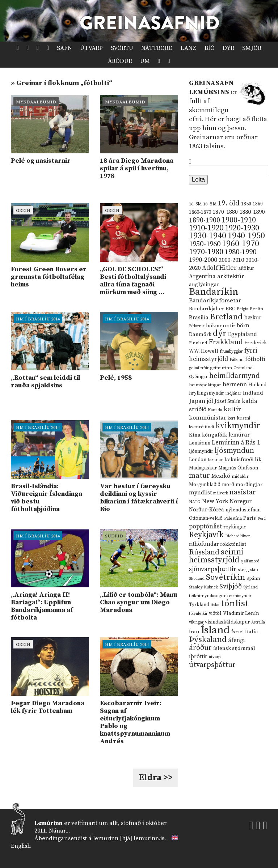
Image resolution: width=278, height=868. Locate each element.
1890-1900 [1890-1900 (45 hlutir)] (205, 220)
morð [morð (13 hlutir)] (228, 485)
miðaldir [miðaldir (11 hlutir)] (240, 476)
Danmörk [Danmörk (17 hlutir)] (200, 335)
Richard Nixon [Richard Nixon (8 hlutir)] (238, 536)
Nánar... (59, 831)
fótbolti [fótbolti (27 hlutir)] (255, 359)
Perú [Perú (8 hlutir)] (262, 519)
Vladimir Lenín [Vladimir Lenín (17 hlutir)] (241, 613)
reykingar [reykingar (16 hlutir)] (235, 527)
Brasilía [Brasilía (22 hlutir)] (199, 318)
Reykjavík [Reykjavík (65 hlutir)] (206, 535)
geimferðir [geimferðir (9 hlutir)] (199, 368)
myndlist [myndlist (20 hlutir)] (200, 493)
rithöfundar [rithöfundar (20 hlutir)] (204, 544)
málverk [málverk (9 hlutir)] (221, 493)
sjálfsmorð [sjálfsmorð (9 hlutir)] (250, 561)
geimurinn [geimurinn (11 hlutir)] (221, 368)
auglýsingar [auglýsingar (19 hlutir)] (204, 284)
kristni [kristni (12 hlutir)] (243, 418)
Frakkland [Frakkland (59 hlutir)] (226, 342)
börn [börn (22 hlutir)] (243, 326)
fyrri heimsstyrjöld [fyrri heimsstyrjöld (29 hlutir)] (223, 355)
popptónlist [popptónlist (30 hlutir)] (205, 527)
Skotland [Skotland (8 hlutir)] (197, 579)
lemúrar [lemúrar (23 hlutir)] (239, 435)
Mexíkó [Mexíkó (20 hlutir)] (221, 476)
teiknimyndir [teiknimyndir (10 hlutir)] (239, 596)
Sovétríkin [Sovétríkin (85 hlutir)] (226, 577)
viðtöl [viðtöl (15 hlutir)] (215, 613)
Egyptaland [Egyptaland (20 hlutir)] (243, 334)
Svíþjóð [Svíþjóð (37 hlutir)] (231, 586)
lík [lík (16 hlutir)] (258, 460)
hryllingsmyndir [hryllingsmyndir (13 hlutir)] (207, 393)
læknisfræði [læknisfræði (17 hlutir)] (239, 460)
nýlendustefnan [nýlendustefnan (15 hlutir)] (243, 510)
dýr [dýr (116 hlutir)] (220, 333)
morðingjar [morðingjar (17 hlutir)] (249, 485)
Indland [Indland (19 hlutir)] (253, 393)
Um (145, 61)
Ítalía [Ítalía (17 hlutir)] (252, 632)
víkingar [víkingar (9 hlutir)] (196, 622)
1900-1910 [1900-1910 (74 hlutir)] (239, 220)
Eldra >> (156, 778)
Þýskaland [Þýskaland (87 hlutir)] (208, 640)
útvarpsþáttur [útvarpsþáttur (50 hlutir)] (212, 665)
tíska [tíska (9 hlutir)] (215, 605)
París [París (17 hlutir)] (250, 518)
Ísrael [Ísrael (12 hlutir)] (237, 632)
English (21, 846)
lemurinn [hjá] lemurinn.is (129, 838)
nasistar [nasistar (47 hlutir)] (243, 492)
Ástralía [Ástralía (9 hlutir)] (258, 622)
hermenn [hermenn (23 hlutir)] (235, 384)
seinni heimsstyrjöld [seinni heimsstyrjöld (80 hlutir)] (216, 556)
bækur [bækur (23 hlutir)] (253, 318)
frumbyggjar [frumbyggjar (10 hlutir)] (231, 351)
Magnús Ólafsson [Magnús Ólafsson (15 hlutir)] (238, 468)
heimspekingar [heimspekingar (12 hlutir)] (205, 385)
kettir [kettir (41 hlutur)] (232, 409)
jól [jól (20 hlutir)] (210, 401)
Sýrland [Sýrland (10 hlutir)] (250, 587)
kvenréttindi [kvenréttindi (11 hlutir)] (201, 427)
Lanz (189, 48)
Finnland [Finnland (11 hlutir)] (198, 343)
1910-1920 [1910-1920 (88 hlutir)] (206, 228)
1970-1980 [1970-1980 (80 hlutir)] (206, 252)
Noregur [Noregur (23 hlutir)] (241, 501)
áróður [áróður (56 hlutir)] (200, 648)
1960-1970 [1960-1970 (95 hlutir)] (241, 244)
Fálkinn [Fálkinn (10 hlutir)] (237, 360)
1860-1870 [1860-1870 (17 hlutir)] (200, 212)
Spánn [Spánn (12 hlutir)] (253, 578)
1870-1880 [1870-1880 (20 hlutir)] (225, 212)
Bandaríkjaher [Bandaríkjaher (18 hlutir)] (207, 309)
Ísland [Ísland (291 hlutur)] (215, 630)
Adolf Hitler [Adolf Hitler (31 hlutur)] (219, 268)
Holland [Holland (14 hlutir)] (257, 385)
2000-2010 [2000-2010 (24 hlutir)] (231, 260)
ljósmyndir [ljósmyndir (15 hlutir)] (201, 451)
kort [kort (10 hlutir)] (231, 418)
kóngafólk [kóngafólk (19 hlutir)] (214, 435)
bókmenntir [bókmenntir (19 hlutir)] (221, 326)
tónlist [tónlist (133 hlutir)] (235, 603)
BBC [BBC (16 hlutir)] (230, 309)
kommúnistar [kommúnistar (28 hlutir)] (208, 418)
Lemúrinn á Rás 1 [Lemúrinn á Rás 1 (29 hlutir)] (236, 443)
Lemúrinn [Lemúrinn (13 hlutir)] (200, 443)
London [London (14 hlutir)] (198, 460)
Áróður (120, 61)
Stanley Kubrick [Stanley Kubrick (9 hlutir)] (203, 587)
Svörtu (122, 48)
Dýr (228, 48)
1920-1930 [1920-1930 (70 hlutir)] (242, 228)
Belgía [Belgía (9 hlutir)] (243, 309)
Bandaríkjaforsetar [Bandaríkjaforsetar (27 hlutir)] (215, 301)
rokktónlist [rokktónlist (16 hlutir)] (233, 544)
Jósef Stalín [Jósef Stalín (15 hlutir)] (228, 401)
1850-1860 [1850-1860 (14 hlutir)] (252, 204)
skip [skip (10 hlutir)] (254, 570)
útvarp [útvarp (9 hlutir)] (215, 657)
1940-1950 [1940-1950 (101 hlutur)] (246, 236)
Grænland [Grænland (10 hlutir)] (243, 368)
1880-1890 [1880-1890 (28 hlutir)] (252, 212)
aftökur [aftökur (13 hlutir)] (246, 268)
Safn (64, 48)
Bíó (210, 48)
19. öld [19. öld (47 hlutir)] (229, 203)
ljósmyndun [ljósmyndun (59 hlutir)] (234, 451)
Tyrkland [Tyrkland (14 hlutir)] (199, 605)
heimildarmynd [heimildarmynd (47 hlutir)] (235, 376)
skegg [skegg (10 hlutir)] (243, 570)
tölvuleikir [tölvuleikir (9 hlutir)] (198, 614)
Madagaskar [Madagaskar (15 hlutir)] (203, 468)
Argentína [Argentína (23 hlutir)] (202, 276)
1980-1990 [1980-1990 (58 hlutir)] (241, 252)
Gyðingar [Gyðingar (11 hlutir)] (198, 377)
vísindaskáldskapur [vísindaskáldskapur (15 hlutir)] (227, 622)
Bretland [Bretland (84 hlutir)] (226, 317)
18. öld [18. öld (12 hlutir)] (210, 204)
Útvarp (91, 48)
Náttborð (157, 48)
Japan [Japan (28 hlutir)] (197, 401)
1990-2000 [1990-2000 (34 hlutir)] (203, 260)
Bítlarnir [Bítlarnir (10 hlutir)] (197, 326)
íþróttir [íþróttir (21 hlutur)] (198, 657)
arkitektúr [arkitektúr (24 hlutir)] (231, 276)
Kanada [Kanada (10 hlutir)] (215, 410)
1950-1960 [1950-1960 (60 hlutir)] (205, 244)
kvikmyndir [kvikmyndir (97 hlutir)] (238, 426)
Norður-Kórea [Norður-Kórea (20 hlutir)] (207, 510)
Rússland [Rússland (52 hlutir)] (204, 552)
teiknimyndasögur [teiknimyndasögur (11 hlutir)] (207, 596)
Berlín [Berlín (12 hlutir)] (256, 309)
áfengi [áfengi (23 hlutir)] (236, 640)
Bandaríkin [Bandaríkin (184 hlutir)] (214, 292)
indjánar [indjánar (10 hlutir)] (233, 393)
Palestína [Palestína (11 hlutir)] (233, 518)
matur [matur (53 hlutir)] (199, 476)
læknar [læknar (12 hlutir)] (215, 460)
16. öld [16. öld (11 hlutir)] (195, 204)
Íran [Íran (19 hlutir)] (194, 632)
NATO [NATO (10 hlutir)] (195, 502)
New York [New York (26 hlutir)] (215, 501)
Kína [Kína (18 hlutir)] (195, 435)
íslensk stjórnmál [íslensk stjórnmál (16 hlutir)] (234, 648)
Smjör (252, 48)
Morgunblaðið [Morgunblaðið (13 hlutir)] (205, 485)
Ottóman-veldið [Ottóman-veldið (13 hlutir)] (206, 518)
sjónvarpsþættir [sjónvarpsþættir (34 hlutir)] (213, 569)
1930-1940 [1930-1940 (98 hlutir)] (208, 236)
